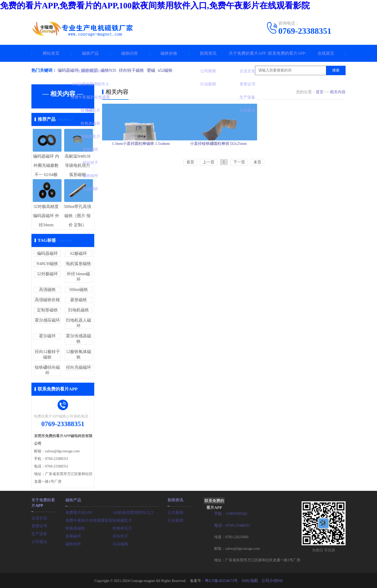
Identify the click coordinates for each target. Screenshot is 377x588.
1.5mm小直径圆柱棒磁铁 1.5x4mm (141, 165)
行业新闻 (175, 520)
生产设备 (39, 533)
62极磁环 (79, 253)
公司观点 (39, 540)
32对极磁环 (47, 274)
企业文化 (39, 517)
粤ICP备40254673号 (222, 580)
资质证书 (39, 525)
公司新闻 (175, 512)
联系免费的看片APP (287, 53)
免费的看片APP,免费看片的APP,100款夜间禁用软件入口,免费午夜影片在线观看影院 (155, 6)
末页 (257, 188)
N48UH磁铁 (47, 264)
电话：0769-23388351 (231, 525)
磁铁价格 (169, 53)
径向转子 (120, 535)
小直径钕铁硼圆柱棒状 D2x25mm (223, 165)
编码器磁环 (68, 70)
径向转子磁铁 (135, 70)
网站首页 (51, 53)
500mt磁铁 (78, 290)
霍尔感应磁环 (47, 320)
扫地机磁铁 (79, 310)
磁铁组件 (73, 543)
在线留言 (326, 53)
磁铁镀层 (91, 70)
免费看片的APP (78, 512)
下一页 (239, 188)
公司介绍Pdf (271, 580)
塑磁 (155, 70)
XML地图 (249, 580)
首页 (320, 92)
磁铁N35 (110, 70)
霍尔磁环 (47, 336)
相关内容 (338, 92)
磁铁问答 (130, 53)
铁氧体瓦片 (122, 528)
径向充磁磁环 (79, 367)
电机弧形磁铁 (79, 264)
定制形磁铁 (47, 310)
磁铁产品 (90, 53)
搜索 (336, 70)
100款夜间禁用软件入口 (132, 512)
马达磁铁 (120, 543)
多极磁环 (73, 535)
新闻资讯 (208, 53)
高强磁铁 (47, 290)
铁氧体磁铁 (75, 528)
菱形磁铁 (79, 300)
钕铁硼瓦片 (122, 520)
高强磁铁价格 (47, 300)
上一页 (209, 188)
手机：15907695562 (230, 513)
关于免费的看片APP (247, 53)
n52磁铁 (170, 70)
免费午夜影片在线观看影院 (87, 520)
